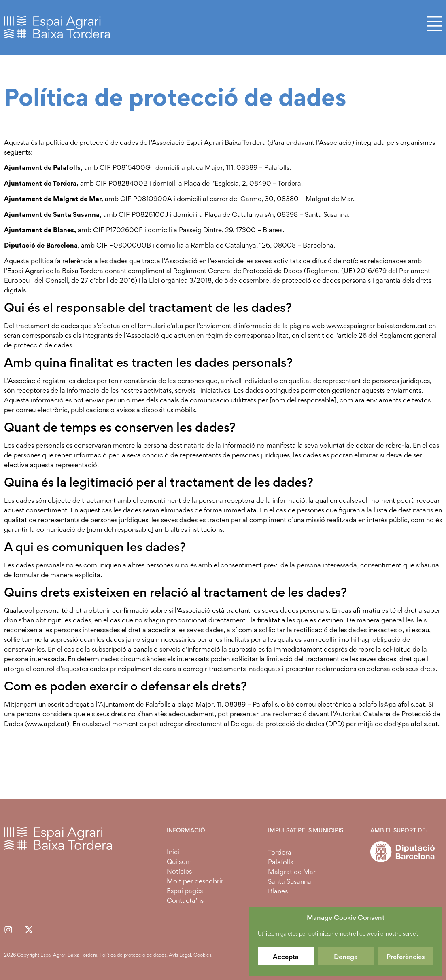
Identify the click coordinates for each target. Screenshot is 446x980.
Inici (173, 852)
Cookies (202, 955)
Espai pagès (185, 891)
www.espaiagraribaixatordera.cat (377, 326)
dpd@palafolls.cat (411, 724)
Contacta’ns (185, 900)
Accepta (286, 957)
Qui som (179, 861)
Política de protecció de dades (133, 955)
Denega (346, 957)
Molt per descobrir (195, 881)
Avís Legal (180, 955)
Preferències (406, 957)
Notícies (179, 871)
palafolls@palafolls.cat (392, 704)
